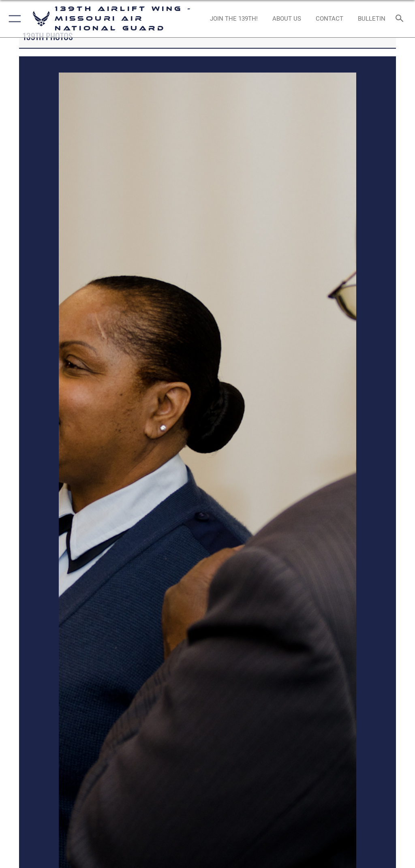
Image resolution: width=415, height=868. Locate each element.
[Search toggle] (401, 19)
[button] (13, 19)
